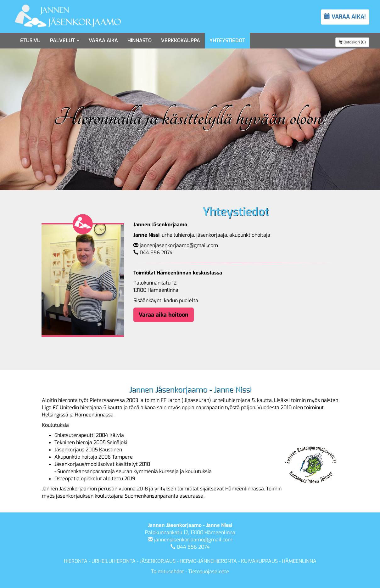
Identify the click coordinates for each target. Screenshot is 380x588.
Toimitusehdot (168, 571)
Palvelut (65, 40)
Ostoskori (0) (352, 42)
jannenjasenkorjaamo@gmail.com (179, 245)
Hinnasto (140, 40)
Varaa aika (103, 40)
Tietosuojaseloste (209, 571)
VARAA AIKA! (345, 17)
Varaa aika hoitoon (164, 315)
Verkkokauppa (181, 40)
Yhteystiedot (227, 40)
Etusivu (30, 40)
